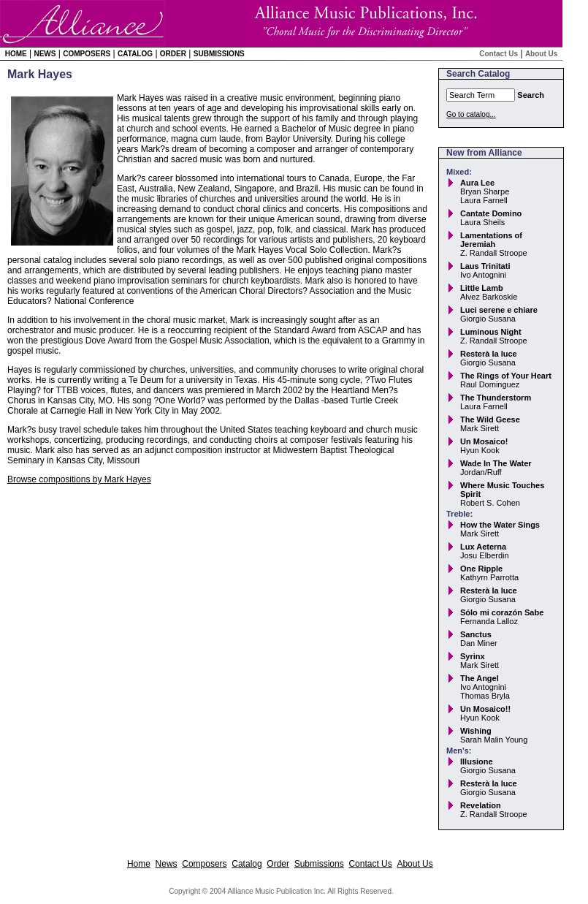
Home (16, 54)
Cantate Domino (491, 213)
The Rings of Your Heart (506, 376)
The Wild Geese (490, 419)
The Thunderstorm (496, 398)
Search (531, 95)
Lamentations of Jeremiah (491, 240)
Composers (87, 54)
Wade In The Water (496, 463)
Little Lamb (482, 288)
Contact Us (499, 54)
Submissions (219, 54)
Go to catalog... (471, 114)
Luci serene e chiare (499, 310)
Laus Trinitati (485, 266)
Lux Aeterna (483, 547)
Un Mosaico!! (485, 709)
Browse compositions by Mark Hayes (79, 479)
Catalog (135, 54)
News (45, 54)
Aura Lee (477, 183)
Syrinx (473, 656)
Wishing (476, 731)
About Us (541, 54)
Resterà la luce (489, 354)
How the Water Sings (500, 525)
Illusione (477, 761)
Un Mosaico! (484, 441)
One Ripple (481, 569)
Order (173, 54)
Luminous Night (491, 332)
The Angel (480, 678)
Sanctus (476, 634)
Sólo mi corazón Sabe (502, 612)
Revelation (481, 805)
